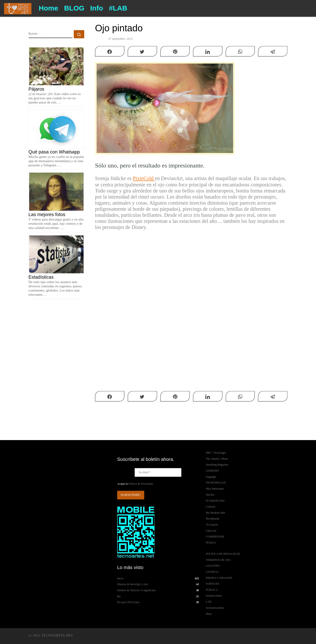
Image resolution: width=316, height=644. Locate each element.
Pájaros (36, 89)
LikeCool (211, 531)
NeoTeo (210, 495)
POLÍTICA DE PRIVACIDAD (223, 554)
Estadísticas (41, 277)
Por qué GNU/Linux (128, 602)
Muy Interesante (215, 489)
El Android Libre (215, 501)
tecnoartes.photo (215, 608)
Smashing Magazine (217, 465)
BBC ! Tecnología (216, 453)
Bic (119, 596)
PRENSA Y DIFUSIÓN (219, 578)
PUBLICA (212, 590)
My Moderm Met (215, 513)
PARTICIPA (213, 584)
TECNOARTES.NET (57, 635)
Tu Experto (212, 525)
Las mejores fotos (47, 214)
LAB (209, 602)
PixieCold (144, 178)
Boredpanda (212, 519)
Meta (209, 614)
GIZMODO (212, 471)
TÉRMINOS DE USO (218, 560)
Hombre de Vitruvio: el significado (136, 590)
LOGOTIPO (213, 566)
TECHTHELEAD (216, 483)
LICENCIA (212, 572)
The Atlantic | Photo (217, 459)
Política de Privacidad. (141, 484)
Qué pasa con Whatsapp (54, 152)
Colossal (211, 507)
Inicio (120, 578)
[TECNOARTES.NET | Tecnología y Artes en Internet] (18, 8)
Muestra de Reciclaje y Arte (133, 584)
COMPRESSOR (215, 537)
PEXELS (211, 543)
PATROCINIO (214, 596)
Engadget (211, 477)
